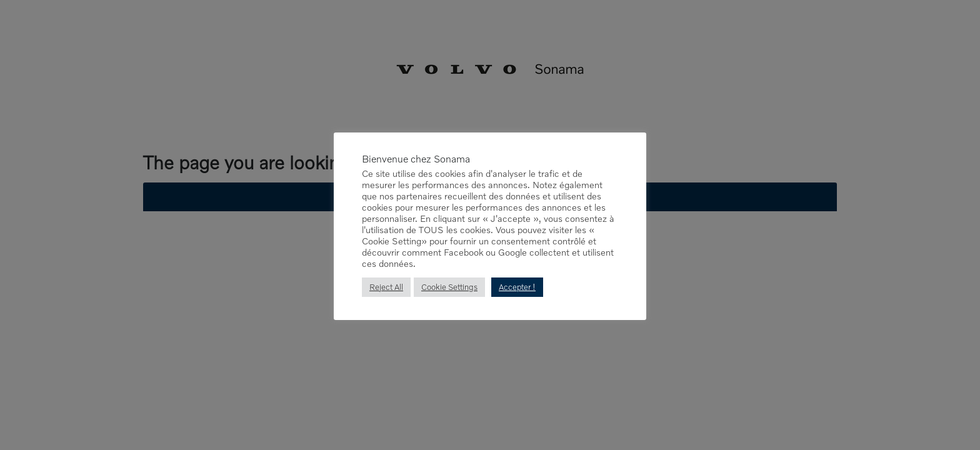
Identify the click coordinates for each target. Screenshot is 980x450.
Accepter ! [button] (517, 287)
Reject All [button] (386, 287)
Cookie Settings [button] (449, 287)
